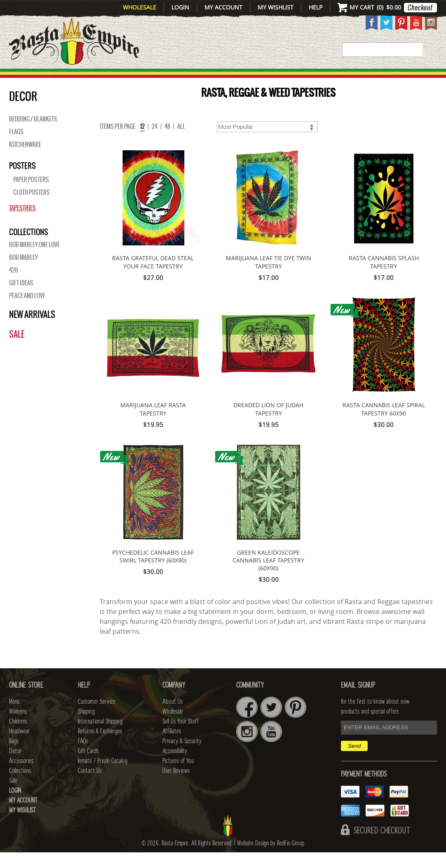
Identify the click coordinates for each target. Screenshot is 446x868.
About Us (173, 717)
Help (316, 7)
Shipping (86, 727)
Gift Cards (88, 767)
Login (180, 7)
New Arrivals (32, 78)
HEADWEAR (216, 78)
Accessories (335, 78)
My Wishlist (276, 7)
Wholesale (140, 7)
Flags (16, 147)
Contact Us (90, 786)
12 (142, 142)
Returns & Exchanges (100, 747)
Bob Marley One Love (34, 260)
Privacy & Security (182, 757)
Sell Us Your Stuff (181, 737)
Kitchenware (25, 160)
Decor (288, 78)
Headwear (19, 747)
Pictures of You (178, 777)
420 (13, 286)
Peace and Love (27, 311)
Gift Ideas (21, 299)
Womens (18, 727)
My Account (223, 7)
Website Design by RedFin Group (271, 859)
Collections (397, 78)
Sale (17, 350)
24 (155, 142)
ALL (181, 142)
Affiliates (172, 747)
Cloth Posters (32, 208)
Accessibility (175, 767)
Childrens (18, 737)
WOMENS (117, 78)
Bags (258, 78)
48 (167, 142)
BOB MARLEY (23, 273)
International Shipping (100, 737)
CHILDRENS (163, 78)
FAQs (83, 757)
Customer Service (97, 717)
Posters (22, 181)
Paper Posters (31, 195)
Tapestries (22, 224)
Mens (83, 78)
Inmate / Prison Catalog (103, 777)
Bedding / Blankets (33, 135)
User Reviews (176, 786)
